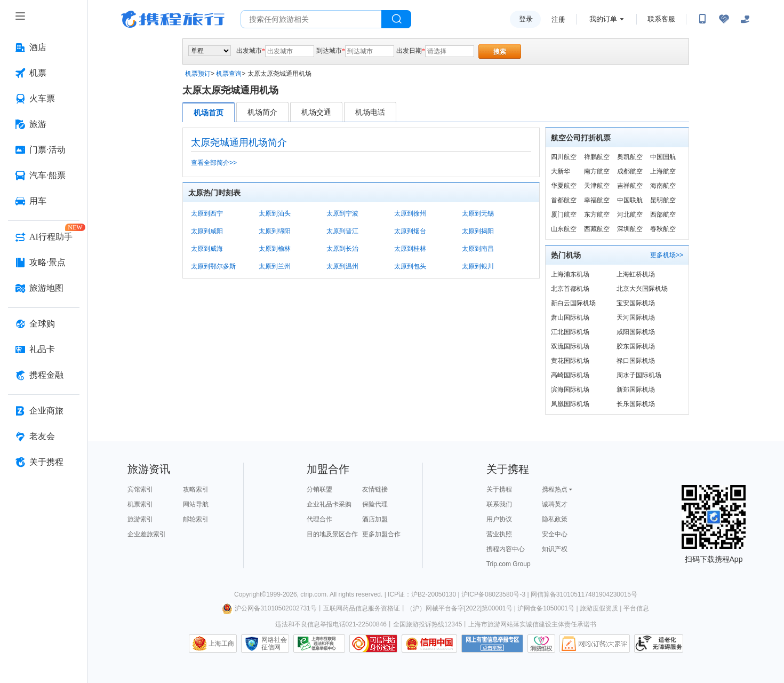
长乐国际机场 (636, 404)
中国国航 (663, 157)
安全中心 (555, 534)
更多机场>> (667, 255)
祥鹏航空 (597, 157)
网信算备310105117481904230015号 (584, 594)
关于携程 (499, 489)
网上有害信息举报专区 (492, 644)
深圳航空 (630, 229)
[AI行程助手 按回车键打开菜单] (44, 237)
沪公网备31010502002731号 (269, 608)
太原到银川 (478, 266)
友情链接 (375, 489)
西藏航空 (597, 229)
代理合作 (319, 519)
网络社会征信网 (274, 644)
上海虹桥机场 (636, 274)
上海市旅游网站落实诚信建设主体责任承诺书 (532, 624)
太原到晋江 (342, 231)
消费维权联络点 (541, 644)
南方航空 (597, 171)
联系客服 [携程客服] (661, 19)
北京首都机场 (570, 289)
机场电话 (370, 112)
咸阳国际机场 (636, 332)
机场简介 (262, 112)
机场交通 (316, 112)
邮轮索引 (196, 519)
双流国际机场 (570, 346)
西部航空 (663, 215)
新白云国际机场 (573, 303)
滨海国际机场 (570, 390)
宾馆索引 (140, 489)
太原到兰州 (275, 266)
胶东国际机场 (636, 346)
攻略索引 (196, 489)
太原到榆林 (275, 249)
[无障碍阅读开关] (724, 19)
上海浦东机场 (570, 274)
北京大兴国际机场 (642, 289)
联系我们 (499, 504)
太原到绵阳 (275, 231)
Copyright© (250, 594)
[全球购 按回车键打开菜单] (44, 324)
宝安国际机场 (636, 303)
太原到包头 (410, 266)
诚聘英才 (555, 504)
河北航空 (630, 215)
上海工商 (221, 644)
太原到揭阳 (478, 231)
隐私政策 (555, 519)
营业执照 (499, 534)
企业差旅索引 (147, 534)
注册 (558, 19)
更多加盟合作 (381, 534)
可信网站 (373, 644)
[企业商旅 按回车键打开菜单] (44, 411)
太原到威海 (207, 249)
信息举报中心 (319, 644)
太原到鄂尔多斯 (213, 266)
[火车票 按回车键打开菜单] (44, 99)
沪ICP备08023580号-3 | (496, 594)
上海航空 (663, 171)
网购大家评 (595, 644)
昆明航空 (663, 200)
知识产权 (555, 549)
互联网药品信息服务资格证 (362, 608)
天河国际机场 (636, 317)
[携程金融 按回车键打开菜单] (44, 375)
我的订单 (603, 19)
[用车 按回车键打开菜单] (44, 201)
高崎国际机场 (570, 375)
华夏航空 (564, 186)
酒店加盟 (375, 519)
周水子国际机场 (639, 375)
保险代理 (375, 504)
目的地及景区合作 (332, 534)
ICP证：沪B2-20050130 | (425, 594)
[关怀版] (745, 19)
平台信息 (636, 608)
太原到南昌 (478, 249)
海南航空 (663, 186)
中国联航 (630, 200)
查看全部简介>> (214, 163)
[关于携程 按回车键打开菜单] (44, 462)
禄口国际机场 (636, 361)
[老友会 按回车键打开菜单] (44, 436)
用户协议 (499, 519)
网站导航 (196, 504)
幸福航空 (597, 200)
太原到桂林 (410, 249)
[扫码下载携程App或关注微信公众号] (702, 19)
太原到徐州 (410, 213)
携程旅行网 (173, 19)
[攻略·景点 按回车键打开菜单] (44, 263)
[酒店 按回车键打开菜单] (44, 47)
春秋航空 (663, 229)
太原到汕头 (275, 213)
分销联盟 (319, 489)
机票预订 (198, 74)
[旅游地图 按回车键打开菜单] (44, 288)
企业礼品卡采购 (329, 504)
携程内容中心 (506, 549)
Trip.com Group (509, 564)
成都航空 (630, 171)
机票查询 (229, 74)
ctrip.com (313, 594)
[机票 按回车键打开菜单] (44, 73)
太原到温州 (342, 266)
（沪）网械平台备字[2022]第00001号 (459, 608)
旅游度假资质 (599, 608)
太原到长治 (342, 249)
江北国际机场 (570, 332)
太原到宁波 (342, 213)
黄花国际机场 (570, 361)
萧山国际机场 (570, 317)
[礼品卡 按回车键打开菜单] (44, 350)
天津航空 (597, 186)
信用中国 (429, 644)
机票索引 (140, 504)
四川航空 (564, 157)
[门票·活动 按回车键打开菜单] (44, 150)
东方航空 (597, 215)
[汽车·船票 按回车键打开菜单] (44, 176)
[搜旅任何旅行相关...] (311, 19)
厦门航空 (564, 215)
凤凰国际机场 (570, 404)
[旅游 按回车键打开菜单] (44, 124)
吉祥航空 (630, 186)
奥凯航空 (630, 157)
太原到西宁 (207, 213)
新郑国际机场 (636, 390)
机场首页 (209, 113)
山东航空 (564, 229)
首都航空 (564, 200)
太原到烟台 (410, 231)
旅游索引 (140, 519)
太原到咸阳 (207, 231)
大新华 (561, 171)
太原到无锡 (478, 213)
